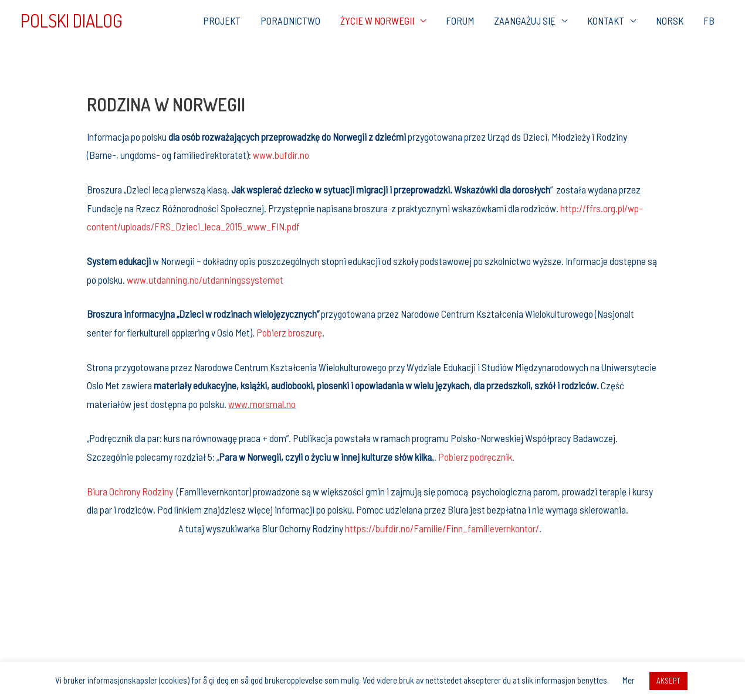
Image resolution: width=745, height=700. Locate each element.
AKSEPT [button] (668, 681)
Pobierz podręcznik (475, 457)
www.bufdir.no (281, 155)
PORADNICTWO (290, 21)
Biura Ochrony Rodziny (130, 491)
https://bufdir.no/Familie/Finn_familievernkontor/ (442, 528)
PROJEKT (222, 21)
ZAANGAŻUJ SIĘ (525, 21)
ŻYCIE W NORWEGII (377, 21)
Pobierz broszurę (289, 332)
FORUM (460, 21)
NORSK (670, 21)
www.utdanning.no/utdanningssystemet (205, 280)
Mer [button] (629, 680)
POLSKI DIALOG (72, 21)
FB (709, 21)
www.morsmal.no (262, 404)
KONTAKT (606, 21)
